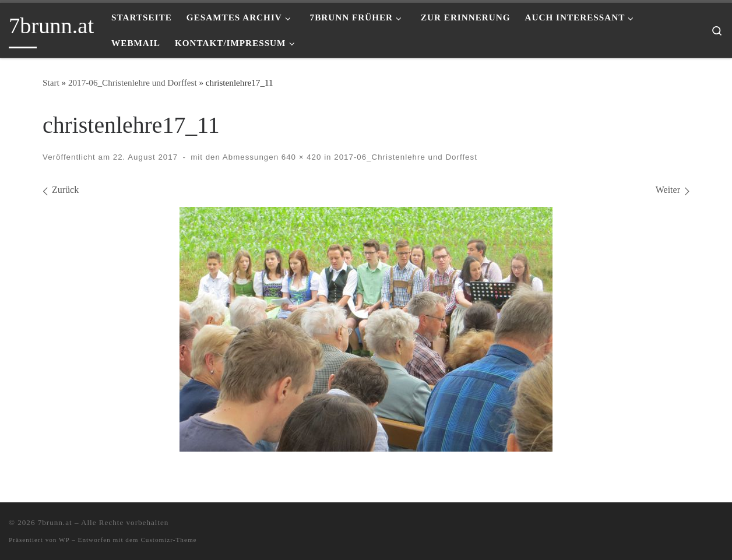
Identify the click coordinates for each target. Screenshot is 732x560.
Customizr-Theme (168, 540)
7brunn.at (55, 522)
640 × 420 (300, 157)
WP (64, 540)
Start (51, 82)
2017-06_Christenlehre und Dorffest (133, 82)
